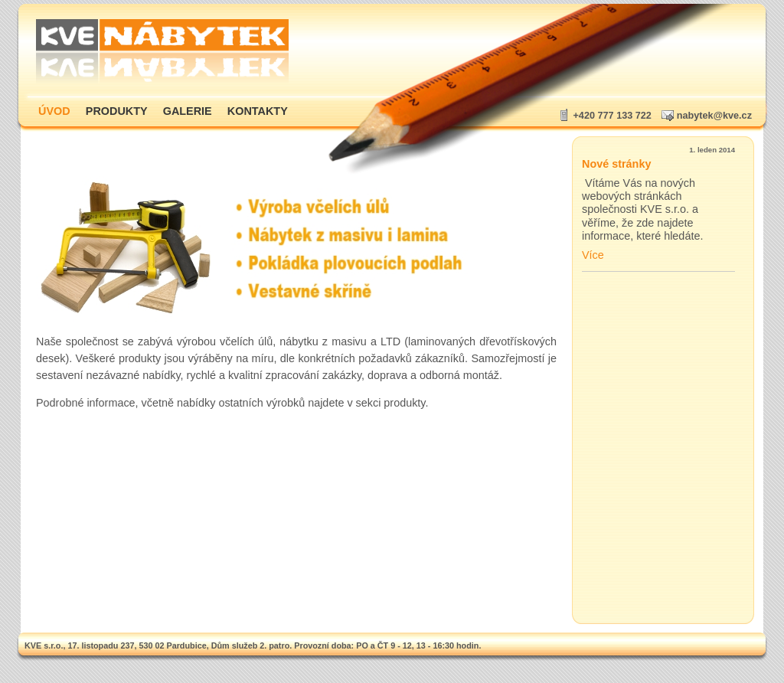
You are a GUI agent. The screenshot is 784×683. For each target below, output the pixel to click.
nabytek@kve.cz (714, 116)
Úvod (54, 111)
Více (593, 255)
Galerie (188, 111)
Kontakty (258, 111)
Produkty (117, 111)
